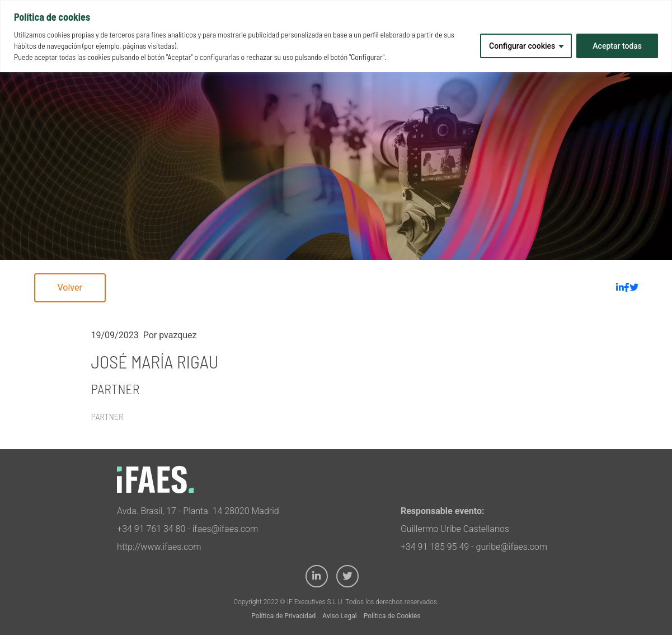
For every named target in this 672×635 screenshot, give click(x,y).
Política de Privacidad (283, 616)
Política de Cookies (392, 616)
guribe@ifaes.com (512, 547)
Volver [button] (70, 288)
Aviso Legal (339, 616)
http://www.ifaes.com (159, 547)
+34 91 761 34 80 (151, 529)
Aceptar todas (617, 46)
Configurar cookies (522, 46)
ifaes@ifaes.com (225, 529)
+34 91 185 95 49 (435, 547)
